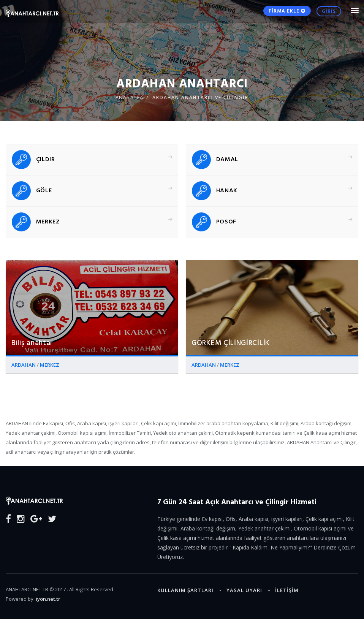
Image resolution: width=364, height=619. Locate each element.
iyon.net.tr (48, 599)
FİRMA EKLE (287, 11)
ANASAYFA (130, 97)
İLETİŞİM (287, 590)
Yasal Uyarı (244, 590)
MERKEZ (50, 365)
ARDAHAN (24, 365)
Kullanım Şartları (185, 590)
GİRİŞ (329, 11)
